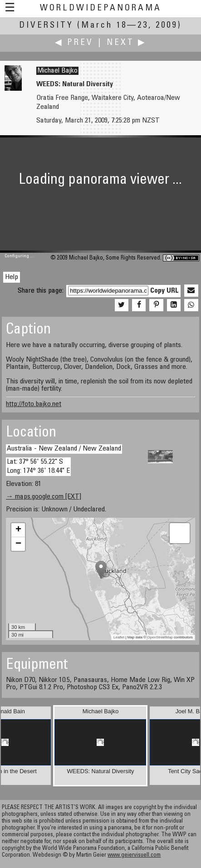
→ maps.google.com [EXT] (44, 497)
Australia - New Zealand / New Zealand (64, 449)
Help (12, 277)
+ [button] (18, 530)
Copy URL (164, 291)
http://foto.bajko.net (34, 404)
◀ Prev (74, 43)
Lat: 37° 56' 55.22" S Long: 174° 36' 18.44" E (38, 466)
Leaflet (119, 637)
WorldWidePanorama (101, 8)
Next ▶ (127, 43)
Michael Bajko (57, 71)
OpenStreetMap (160, 637)
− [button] (18, 544)
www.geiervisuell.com (134, 856)
